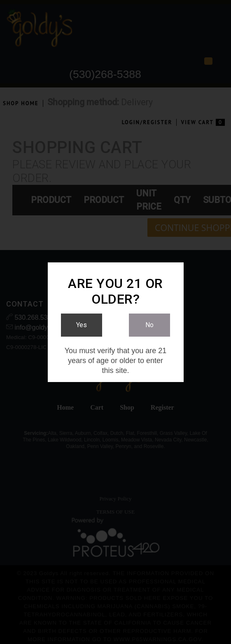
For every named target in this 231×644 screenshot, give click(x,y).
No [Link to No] (149, 325)
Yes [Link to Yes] (82, 325)
